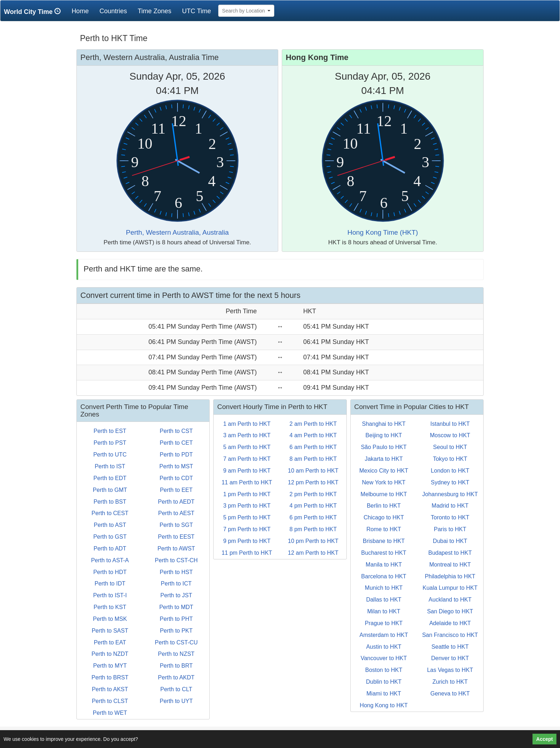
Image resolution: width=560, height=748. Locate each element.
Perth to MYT (110, 666)
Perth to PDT (176, 455)
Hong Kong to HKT (384, 705)
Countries (113, 11)
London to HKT (450, 471)
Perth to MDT (176, 607)
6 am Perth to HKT (313, 447)
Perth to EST (110, 431)
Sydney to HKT (450, 482)
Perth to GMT (110, 490)
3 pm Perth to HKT (247, 506)
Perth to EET (176, 490)
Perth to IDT (110, 584)
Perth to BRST (110, 677)
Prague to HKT (384, 623)
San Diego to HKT (450, 611)
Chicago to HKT (384, 517)
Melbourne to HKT (384, 494)
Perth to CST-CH (176, 560)
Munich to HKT (384, 588)
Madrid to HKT (450, 506)
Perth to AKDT (176, 677)
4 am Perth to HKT (313, 435)
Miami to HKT (384, 694)
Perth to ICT (176, 584)
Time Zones (154, 11)
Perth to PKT (176, 631)
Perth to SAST (110, 631)
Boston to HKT (384, 670)
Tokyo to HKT (450, 459)
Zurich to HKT (450, 682)
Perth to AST (110, 525)
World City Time (34, 12)
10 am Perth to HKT (313, 471)
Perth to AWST (176, 548)
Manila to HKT (384, 565)
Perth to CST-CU (176, 642)
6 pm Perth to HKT (313, 517)
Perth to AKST (110, 689)
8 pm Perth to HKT (313, 529)
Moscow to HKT (450, 435)
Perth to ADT (110, 548)
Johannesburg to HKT (450, 494)
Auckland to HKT (450, 600)
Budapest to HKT (450, 553)
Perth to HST (176, 572)
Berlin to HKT (384, 506)
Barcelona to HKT (384, 576)
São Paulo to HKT (384, 447)
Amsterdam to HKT (384, 635)
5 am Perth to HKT (247, 447)
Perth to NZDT (110, 654)
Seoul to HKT (450, 447)
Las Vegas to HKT (450, 670)
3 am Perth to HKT (247, 435)
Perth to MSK (110, 619)
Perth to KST (110, 607)
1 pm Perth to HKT (247, 494)
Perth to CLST (110, 701)
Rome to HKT (384, 529)
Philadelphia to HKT (450, 576)
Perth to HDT (110, 572)
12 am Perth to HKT (313, 553)
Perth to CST (176, 431)
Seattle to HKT (450, 647)
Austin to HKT (384, 647)
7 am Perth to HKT (247, 459)
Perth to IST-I (110, 595)
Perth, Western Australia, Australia (177, 232)
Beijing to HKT (384, 435)
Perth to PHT (176, 619)
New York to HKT (384, 482)
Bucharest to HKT (384, 553)
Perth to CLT (176, 689)
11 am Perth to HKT (247, 482)
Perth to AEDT (176, 502)
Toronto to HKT (450, 517)
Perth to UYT (176, 701)
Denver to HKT (450, 658)
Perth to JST (176, 595)
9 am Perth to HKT (247, 471)
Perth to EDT (110, 478)
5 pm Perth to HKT (247, 517)
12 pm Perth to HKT (313, 482)
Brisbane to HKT (384, 541)
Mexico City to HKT (384, 471)
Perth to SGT (176, 525)
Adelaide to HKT (450, 623)
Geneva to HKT (450, 694)
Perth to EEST (176, 537)
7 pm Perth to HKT (247, 529)
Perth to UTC (110, 455)
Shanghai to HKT (384, 424)
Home (83, 11)
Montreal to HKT (450, 565)
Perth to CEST (110, 513)
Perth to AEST (176, 513)
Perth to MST (176, 466)
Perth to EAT (110, 642)
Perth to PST (110, 443)
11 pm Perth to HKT (247, 553)
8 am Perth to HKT (313, 459)
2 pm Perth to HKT (313, 494)
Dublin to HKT (384, 682)
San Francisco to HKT (450, 635)
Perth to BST (110, 502)
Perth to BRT (176, 666)
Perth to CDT (176, 478)
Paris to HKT (450, 529)
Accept (544, 739)
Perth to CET (176, 443)
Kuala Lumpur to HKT (450, 588)
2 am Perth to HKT (313, 424)
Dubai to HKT (450, 541)
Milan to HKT (384, 611)
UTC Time (197, 11)
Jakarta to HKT (384, 459)
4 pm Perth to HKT (313, 506)
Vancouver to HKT (384, 658)
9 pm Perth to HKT (247, 541)
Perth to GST (110, 537)
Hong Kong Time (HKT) (383, 232)
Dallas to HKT (384, 600)
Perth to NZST (176, 654)
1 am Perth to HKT (247, 424)
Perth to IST (110, 466)
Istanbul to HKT (450, 424)
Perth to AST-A (110, 560)
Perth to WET (110, 713)
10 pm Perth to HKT (313, 541)
